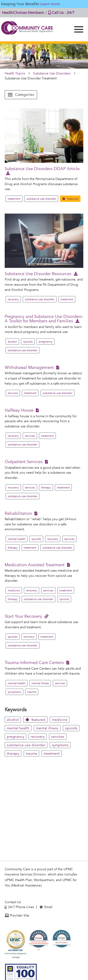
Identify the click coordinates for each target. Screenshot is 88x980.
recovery (13, 299)
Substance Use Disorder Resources (38, 274)
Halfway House (19, 410)
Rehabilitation (18, 513)
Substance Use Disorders (52, 73)
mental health (17, 539)
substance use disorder (41, 199)
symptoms (14, 692)
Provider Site (17, 916)
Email (46, 907)
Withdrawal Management (29, 367)
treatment (14, 199)
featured (70, 199)
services (13, 393)
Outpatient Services (24, 462)
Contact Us (13, 902)
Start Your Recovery (23, 616)
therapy (46, 488)
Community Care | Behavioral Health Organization (27, 29)
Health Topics (15, 73)
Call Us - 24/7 (60, 13)
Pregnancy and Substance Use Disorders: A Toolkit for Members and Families (44, 319)
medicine (14, 590)
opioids (28, 342)
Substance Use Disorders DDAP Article (42, 169)
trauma (32, 692)
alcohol (12, 342)
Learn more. (50, 4)
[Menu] (79, 29)
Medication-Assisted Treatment (35, 565)
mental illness (40, 683)
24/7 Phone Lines (19, 907)
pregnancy (46, 342)
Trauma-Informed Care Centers (34, 662)
